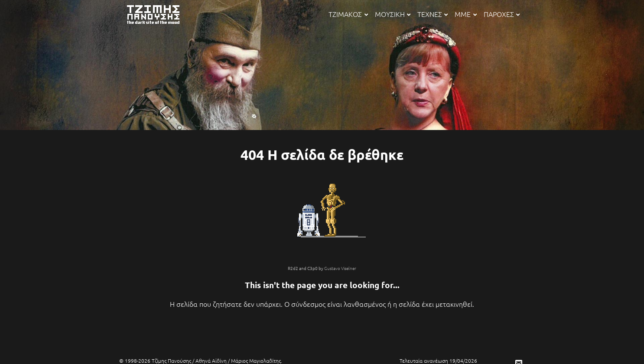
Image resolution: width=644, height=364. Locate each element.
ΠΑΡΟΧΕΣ (502, 14)
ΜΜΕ (465, 14)
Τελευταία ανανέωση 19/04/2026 (438, 361)
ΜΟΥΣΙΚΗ (393, 14)
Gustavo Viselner (340, 268)
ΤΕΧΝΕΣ (433, 14)
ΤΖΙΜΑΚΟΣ (348, 14)
